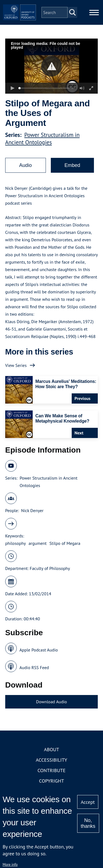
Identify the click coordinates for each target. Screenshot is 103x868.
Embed (72, 165)
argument (38, 543)
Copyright (51, 781)
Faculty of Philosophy (50, 568)
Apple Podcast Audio (39, 650)
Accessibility (51, 760)
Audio (26, 165)
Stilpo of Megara (65, 543)
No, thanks (88, 823)
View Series (16, 365)
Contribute (51, 770)
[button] (51, 66)
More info (10, 864)
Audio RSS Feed (34, 667)
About (51, 749)
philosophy (16, 543)
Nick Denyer (32, 510)
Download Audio (51, 702)
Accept (88, 802)
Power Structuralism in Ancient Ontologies (42, 139)
